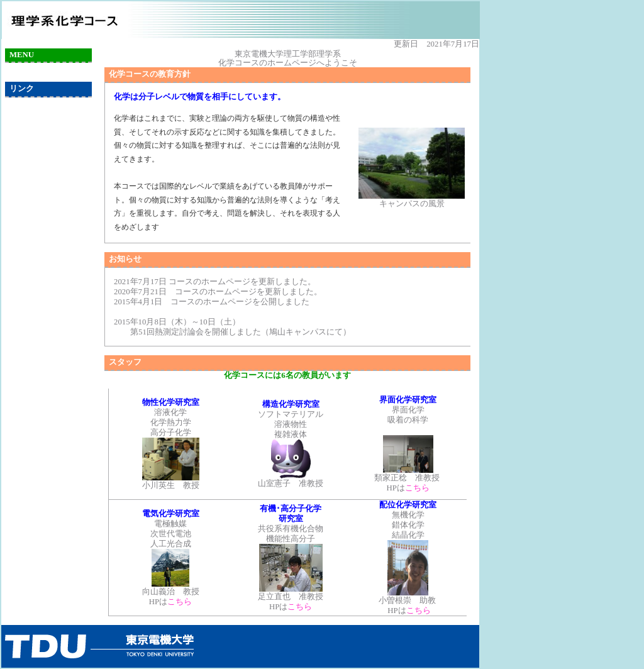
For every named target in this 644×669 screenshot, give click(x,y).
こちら (417, 488)
